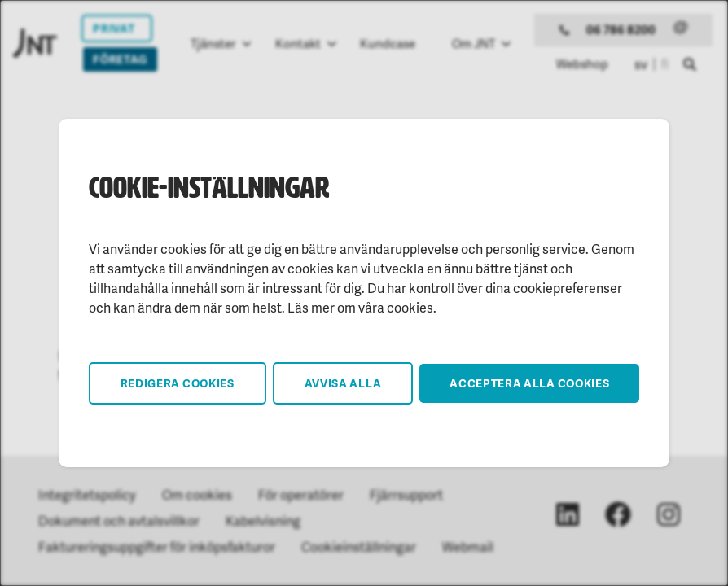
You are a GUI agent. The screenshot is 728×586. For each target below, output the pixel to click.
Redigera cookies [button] (178, 383)
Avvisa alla (343, 383)
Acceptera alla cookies (529, 383)
